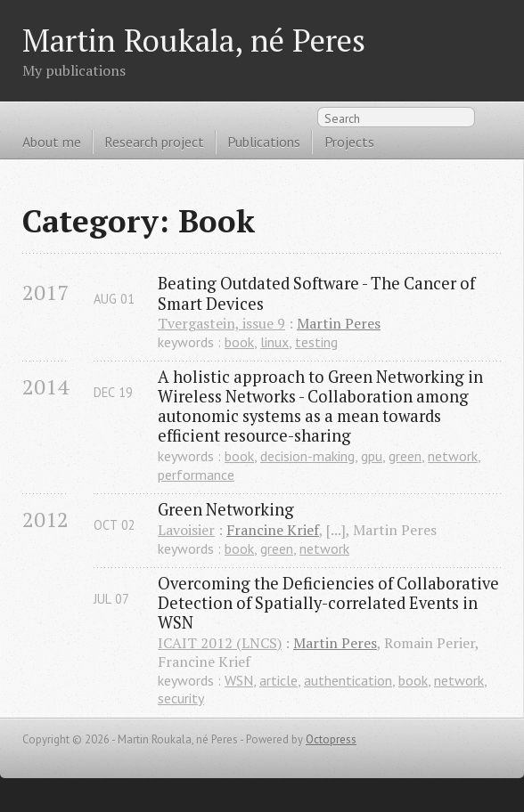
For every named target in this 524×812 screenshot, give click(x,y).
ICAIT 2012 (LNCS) (220, 643)
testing (316, 342)
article (278, 680)
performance (196, 475)
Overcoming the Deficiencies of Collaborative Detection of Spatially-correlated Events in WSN (329, 603)
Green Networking (226, 509)
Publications (264, 142)
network (453, 456)
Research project (154, 142)
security (181, 698)
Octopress (331, 739)
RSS (492, 121)
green (405, 456)
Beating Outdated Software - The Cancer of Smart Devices (318, 293)
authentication (348, 680)
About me (52, 142)
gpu (372, 456)
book (239, 342)
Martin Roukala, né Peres (194, 40)
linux (274, 342)
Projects (349, 142)
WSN (239, 680)
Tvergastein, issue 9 (221, 323)
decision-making (307, 456)
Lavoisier (186, 530)
